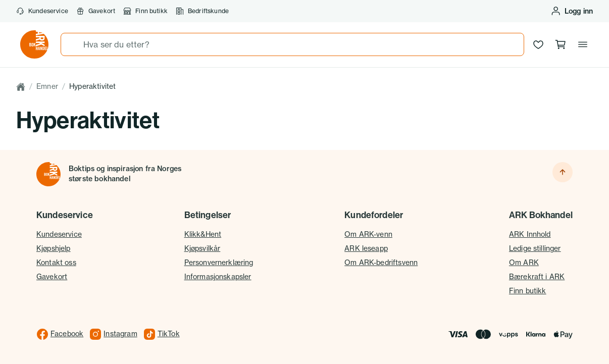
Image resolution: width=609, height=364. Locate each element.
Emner (47, 86)
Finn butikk (145, 11)
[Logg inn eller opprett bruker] (572, 11)
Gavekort (96, 11)
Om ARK (524, 263)
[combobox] (292, 44)
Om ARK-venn (368, 234)
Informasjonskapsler (218, 277)
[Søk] (72, 44)
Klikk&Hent (203, 234)
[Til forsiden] (48, 174)
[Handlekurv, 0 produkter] (561, 44)
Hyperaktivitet (92, 86)
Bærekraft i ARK (537, 277)
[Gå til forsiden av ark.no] (34, 44)
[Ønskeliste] (538, 44)
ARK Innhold (530, 234)
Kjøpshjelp (54, 248)
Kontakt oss (56, 263)
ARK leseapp (366, 248)
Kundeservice (42, 11)
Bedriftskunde (202, 11)
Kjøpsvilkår (202, 248)
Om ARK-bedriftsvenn (381, 263)
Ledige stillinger (535, 248)
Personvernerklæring (219, 263)
